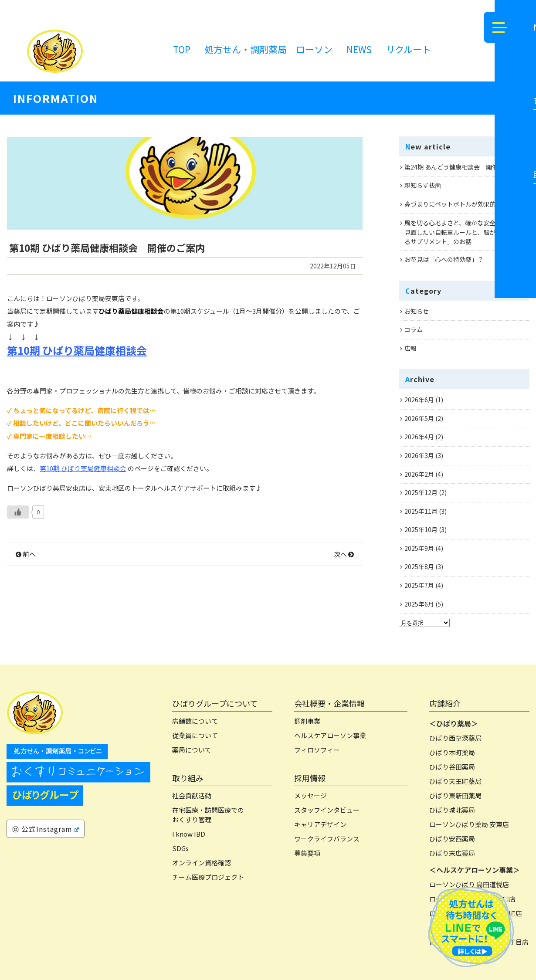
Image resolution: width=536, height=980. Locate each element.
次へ (344, 592)
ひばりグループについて (215, 703)
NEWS (359, 49)
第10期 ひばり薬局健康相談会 (77, 388)
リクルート (408, 49)
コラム (414, 329)
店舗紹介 (445, 703)
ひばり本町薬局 (452, 752)
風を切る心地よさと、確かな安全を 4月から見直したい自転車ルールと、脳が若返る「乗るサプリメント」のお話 (465, 232)
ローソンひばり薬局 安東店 (469, 824)
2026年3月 (419, 455)
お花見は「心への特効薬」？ (444, 259)
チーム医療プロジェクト (208, 877)
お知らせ (417, 311)
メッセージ (310, 795)
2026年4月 (419, 437)
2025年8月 (419, 566)
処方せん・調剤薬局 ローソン (268, 49)
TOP (182, 49)
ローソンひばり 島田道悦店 (469, 884)
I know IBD (189, 834)
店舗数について (195, 721)
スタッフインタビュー (327, 810)
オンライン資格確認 (202, 863)
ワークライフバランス (327, 839)
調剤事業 (307, 721)
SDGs (180, 848)
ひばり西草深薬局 (455, 738)
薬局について (192, 750)
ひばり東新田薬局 (455, 795)
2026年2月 (419, 474)
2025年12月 (421, 492)
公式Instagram (46, 829)
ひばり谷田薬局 (452, 767)
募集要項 (307, 853)
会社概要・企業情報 (329, 703)
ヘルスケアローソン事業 (330, 735)
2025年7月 (419, 585)
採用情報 (310, 778)
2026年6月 (419, 400)
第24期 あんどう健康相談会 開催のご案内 (463, 167)
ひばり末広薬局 (452, 853)
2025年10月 (421, 529)
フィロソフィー (317, 750)
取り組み (188, 778)
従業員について (195, 735)
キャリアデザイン (320, 824)
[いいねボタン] (18, 550)
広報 (410, 348)
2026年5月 (419, 418)
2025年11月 (421, 511)
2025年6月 (419, 604)
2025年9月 (419, 548)
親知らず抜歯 (423, 185)
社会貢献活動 (192, 795)
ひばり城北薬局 (452, 810)
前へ (26, 592)
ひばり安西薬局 (452, 839)
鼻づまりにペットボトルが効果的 (450, 204)
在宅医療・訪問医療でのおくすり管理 (208, 815)
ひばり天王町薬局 (455, 781)
